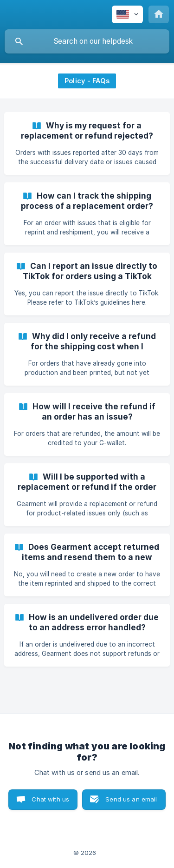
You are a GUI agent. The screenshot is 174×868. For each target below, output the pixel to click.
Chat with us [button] (50, 799)
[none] (127, 14)
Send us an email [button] (131, 799)
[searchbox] (87, 41)
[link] (87, 144)
